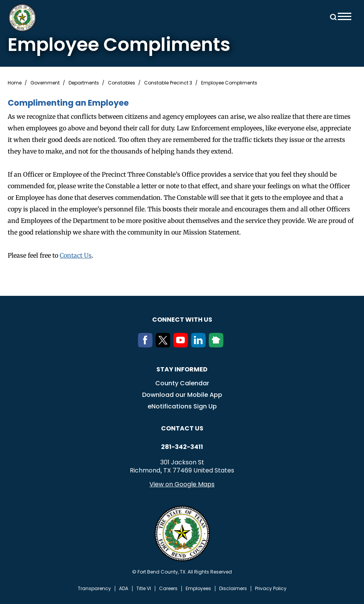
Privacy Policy (271, 589)
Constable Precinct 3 (168, 83)
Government (45, 83)
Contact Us (76, 255)
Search (332, 16)
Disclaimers (233, 589)
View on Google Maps (182, 484)
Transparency (94, 589)
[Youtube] (182, 345)
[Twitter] (164, 345)
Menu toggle (345, 16)
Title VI (144, 589)
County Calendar (182, 383)
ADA (124, 589)
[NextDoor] (218, 345)
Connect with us (182, 320)
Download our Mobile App (182, 395)
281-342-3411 (182, 447)
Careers (168, 589)
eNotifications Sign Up (182, 406)
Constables (122, 83)
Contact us (182, 428)
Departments (84, 83)
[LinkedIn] (200, 345)
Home (15, 83)
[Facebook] (147, 345)
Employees (198, 589)
